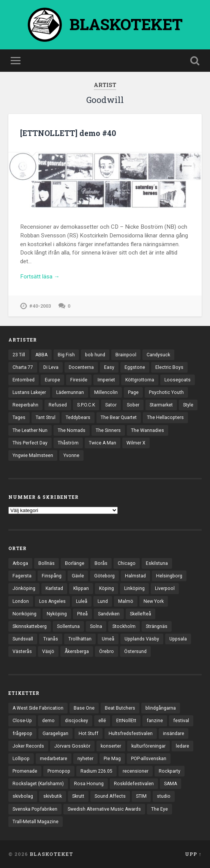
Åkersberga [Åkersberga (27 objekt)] (77, 651)
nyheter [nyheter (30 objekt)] (85, 759)
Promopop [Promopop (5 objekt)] (59, 771)
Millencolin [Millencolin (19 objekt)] (106, 392)
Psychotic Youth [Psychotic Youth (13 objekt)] (166, 392)
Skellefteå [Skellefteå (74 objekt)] (141, 614)
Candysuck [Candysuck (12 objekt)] (158, 355)
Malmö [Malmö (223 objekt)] (126, 601)
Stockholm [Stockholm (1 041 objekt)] (124, 626)
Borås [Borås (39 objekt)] (101, 563)
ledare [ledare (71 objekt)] (182, 746)
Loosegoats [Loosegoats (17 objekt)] (178, 380)
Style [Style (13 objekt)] (188, 405)
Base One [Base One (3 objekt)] (84, 708)
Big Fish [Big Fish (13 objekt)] (66, 355)
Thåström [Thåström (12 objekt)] (68, 443)
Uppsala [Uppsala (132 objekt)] (178, 639)
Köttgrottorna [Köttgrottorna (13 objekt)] (140, 380)
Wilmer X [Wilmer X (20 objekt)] (136, 443)
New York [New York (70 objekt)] (154, 601)
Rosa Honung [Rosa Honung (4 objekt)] (89, 784)
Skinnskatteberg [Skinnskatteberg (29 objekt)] (30, 626)
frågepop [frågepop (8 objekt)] (22, 734)
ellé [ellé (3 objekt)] (102, 721)
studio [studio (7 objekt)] (164, 796)
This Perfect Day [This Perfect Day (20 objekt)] (30, 443)
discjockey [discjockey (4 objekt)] (77, 721)
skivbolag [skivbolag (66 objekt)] (23, 796)
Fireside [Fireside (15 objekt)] (79, 380)
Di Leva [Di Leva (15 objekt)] (51, 367)
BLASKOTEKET (51, 854)
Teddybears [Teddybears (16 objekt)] (78, 417)
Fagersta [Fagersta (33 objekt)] (22, 576)
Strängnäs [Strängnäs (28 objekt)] (157, 626)
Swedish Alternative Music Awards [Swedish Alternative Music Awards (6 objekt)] (104, 809)
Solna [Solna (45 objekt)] (96, 626)
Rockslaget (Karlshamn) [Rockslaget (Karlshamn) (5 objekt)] (38, 784)
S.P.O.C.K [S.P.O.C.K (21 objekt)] (86, 405)
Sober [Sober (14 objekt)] (133, 405)
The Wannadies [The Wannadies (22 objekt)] (148, 430)
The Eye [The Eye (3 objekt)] (159, 809)
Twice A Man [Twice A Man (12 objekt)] (103, 443)
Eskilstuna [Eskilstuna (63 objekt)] (157, 563)
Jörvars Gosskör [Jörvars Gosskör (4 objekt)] (72, 746)
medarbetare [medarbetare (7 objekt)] (54, 759)
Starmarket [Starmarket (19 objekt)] (161, 405)
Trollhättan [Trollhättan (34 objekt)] (80, 639)
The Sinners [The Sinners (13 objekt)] (108, 430)
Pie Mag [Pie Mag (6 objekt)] (112, 759)
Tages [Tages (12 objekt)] (19, 417)
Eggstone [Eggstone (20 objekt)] (135, 367)
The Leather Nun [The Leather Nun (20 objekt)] (30, 430)
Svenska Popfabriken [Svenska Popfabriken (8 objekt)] (35, 809)
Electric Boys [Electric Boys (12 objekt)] (169, 367)
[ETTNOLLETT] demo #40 (68, 133)
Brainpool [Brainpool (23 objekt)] (126, 355)
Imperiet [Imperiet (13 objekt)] (106, 380)
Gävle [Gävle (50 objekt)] (78, 576)
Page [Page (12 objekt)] (133, 392)
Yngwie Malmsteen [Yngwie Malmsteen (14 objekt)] (33, 455)
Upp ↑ (193, 854)
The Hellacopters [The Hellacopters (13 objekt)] (165, 417)
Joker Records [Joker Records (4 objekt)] (28, 746)
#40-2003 (40, 306)
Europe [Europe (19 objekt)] (52, 380)
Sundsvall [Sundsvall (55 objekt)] (23, 639)
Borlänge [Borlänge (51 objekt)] (75, 563)
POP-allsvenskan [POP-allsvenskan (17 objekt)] (149, 759)
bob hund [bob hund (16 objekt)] (95, 355)
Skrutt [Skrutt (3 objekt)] (78, 796)
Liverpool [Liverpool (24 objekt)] (165, 588)
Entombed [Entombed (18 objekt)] (24, 380)
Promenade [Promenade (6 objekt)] (25, 771)
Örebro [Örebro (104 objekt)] (107, 651)
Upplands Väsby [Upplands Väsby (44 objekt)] (142, 639)
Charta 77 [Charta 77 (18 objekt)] (23, 367)
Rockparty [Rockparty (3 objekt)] (170, 771)
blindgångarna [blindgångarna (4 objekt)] (161, 708)
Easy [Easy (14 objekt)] (109, 367)
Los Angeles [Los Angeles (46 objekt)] (52, 601)
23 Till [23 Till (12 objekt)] (19, 355)
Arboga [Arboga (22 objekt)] (20, 563)
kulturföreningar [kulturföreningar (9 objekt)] (148, 746)
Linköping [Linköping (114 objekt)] (134, 588)
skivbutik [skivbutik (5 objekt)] (53, 796)
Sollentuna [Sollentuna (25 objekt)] (68, 626)
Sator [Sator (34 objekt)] (111, 405)
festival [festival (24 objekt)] (181, 721)
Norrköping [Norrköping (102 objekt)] (24, 614)
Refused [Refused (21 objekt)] (58, 405)
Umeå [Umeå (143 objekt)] (108, 639)
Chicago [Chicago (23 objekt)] (127, 563)
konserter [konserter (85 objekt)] (111, 746)
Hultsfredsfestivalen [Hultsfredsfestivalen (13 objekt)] (131, 734)
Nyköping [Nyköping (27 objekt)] (57, 614)
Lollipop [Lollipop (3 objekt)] (21, 759)
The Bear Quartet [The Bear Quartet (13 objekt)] (119, 417)
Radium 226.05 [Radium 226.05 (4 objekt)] (96, 771)
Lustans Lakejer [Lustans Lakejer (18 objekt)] (29, 392)
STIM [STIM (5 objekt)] (141, 796)
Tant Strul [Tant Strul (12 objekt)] (46, 417)
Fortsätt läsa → (40, 277)
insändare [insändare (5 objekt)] (174, 734)
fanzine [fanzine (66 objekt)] (155, 721)
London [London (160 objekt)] (21, 601)
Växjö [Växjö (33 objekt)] (48, 651)
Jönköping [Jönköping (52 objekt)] (24, 588)
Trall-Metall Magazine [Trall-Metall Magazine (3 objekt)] (36, 822)
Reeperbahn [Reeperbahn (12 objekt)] (25, 405)
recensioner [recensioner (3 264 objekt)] (136, 771)
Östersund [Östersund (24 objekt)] (135, 651)
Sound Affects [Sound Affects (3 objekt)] (110, 796)
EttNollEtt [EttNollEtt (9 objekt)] (126, 721)
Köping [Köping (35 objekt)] (107, 588)
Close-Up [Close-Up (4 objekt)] (22, 721)
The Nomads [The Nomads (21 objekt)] (72, 430)
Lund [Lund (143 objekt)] (103, 601)
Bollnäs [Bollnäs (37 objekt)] (47, 563)
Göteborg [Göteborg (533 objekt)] (104, 576)
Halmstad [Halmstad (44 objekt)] (135, 576)
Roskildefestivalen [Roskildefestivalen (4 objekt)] (134, 784)
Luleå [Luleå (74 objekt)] (82, 601)
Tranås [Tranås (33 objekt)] (51, 639)
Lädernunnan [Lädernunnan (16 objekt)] (70, 392)
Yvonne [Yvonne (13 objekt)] (71, 455)
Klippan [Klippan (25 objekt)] (81, 588)
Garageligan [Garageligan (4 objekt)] (55, 734)
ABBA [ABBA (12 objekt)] (41, 355)
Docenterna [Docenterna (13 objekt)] (81, 367)
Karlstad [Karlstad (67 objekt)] (54, 588)
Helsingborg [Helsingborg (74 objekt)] (169, 576)
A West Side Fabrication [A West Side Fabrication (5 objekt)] (38, 708)
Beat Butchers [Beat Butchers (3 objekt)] (120, 708)
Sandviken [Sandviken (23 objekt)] (109, 614)
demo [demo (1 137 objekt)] (48, 721)
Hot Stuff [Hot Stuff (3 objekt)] (88, 734)
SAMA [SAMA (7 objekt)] (171, 784)
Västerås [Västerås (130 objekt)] (22, 651)
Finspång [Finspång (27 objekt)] (52, 576)
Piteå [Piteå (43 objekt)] (82, 614)
